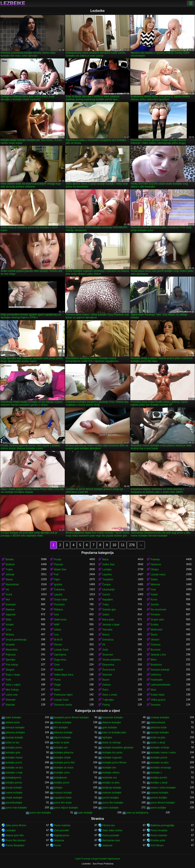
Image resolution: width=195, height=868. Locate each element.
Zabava (106, 685)
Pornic (58, 845)
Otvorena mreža (63, 705)
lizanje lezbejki (14, 788)
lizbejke (58, 788)
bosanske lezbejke (113, 717)
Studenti (59, 670)
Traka (105, 605)
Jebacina (59, 840)
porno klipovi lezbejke (66, 808)
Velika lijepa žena (64, 675)
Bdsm (57, 690)
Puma (57, 680)
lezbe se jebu (158, 738)
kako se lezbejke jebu (114, 733)
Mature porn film (15, 835)
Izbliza (58, 630)
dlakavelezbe (158, 722)
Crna (8, 630)
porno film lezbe (63, 803)
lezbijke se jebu (111, 783)
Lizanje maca (158, 574)
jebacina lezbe (159, 728)
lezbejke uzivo (62, 773)
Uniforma (156, 675)
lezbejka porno (14, 748)
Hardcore (156, 564)
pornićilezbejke (14, 803)
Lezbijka (107, 569)
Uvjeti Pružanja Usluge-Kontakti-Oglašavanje (97, 859)
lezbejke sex (109, 768)
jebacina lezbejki (63, 733)
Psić (56, 574)
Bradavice (156, 665)
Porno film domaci (16, 840)
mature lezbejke (160, 793)
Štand (154, 635)
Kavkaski (11, 605)
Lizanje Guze (61, 650)
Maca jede (108, 620)
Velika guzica (158, 700)
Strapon (10, 670)
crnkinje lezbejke (160, 717)
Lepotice (107, 574)
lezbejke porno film (65, 763)
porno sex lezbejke (40, 813)
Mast (153, 690)
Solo (57, 615)
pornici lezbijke (159, 798)
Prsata (58, 559)
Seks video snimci (112, 830)
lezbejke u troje (14, 773)
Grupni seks (157, 620)
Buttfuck (10, 564)
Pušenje (155, 559)
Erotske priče (158, 840)
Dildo (8, 620)
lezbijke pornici (14, 783)
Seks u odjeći (13, 685)
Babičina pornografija (163, 825)
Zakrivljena (60, 655)
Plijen (57, 580)
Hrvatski (10, 645)
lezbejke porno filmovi (114, 763)
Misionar (155, 585)
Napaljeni (108, 600)
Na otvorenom (159, 610)
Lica (56, 635)
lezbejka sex (61, 748)
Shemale (11, 700)
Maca (105, 559)
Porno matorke (62, 825)
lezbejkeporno (13, 778)
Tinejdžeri (108, 580)
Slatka (154, 580)
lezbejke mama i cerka (163, 753)
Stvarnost (108, 655)
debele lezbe (13, 722)
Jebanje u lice (158, 655)
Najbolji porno (62, 835)
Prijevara (11, 655)
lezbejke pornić (159, 758)
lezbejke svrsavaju (161, 768)
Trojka (9, 569)
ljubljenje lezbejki (112, 788)
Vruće (9, 595)
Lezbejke (11, 830)
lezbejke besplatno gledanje (118, 748)
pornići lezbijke (111, 798)
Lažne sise (12, 695)
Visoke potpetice (111, 660)
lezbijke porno (62, 783)
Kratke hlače (158, 695)
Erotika (155, 625)
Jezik (105, 650)
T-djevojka (108, 700)
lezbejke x (156, 773)
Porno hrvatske (159, 830)
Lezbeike (13, 3)
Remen (58, 645)
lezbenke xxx (110, 778)
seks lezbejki (85, 813)
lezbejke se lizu (14, 768)
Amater (10, 625)
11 (123, 545)
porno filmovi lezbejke (163, 803)
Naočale (10, 705)
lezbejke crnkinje (160, 748)
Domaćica (108, 640)
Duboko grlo (109, 610)
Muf (8, 600)
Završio (155, 605)
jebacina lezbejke (15, 733)
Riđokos (59, 610)
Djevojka (10, 660)
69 (104, 645)
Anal (153, 590)
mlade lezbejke (14, 798)
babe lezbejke (13, 717)
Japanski (11, 615)
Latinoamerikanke (161, 685)
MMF (57, 625)
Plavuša (59, 564)
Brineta (10, 559)
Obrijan (155, 569)
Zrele (57, 665)
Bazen (106, 680)
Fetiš (8, 680)
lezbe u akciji (158, 743)
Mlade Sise (60, 569)
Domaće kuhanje (160, 670)
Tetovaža (107, 630)
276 (132, 545)
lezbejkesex (61, 778)
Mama (9, 580)
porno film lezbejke (113, 803)
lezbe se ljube (62, 743)
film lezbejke (61, 728)
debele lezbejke (63, 722)
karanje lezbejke (160, 733)
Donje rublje (61, 600)
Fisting (106, 705)
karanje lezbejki (14, 738)
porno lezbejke (110, 808)
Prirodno (155, 615)
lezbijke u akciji (159, 783)
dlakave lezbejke (112, 722)
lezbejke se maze (64, 768)
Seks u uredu (110, 695)
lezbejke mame (14, 758)
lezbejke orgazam (112, 758)
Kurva (154, 600)
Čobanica (59, 590)
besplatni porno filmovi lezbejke (72, 717)
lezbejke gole (13, 753)
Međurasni (157, 630)
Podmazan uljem (63, 695)
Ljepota (58, 595)
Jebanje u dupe (111, 625)
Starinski (107, 675)
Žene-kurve (109, 670)
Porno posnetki (111, 835)
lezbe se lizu (13, 743)
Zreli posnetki (61, 830)
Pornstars (59, 605)
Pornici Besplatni (15, 845)
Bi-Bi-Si (58, 640)
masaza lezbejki (63, 793)
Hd (7, 590)
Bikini (154, 660)
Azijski (154, 595)
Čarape (106, 585)
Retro (105, 690)
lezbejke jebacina (64, 753)
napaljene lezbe (63, 798)
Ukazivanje (108, 590)
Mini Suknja (12, 690)
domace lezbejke (15, 728)
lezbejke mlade (62, 758)
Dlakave (10, 610)
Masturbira (12, 650)
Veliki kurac (60, 620)
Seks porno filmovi (16, 825)
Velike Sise (108, 564)
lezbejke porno (14, 763)
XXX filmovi (157, 845)
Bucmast (156, 650)
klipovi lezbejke (63, 738)
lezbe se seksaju (112, 743)
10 (114, 545)
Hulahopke (157, 680)
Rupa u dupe (13, 675)
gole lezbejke (110, 728)
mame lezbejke (14, 793)
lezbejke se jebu (160, 763)
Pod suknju (12, 665)
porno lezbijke (158, 808)
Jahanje (10, 574)
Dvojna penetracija (16, 640)
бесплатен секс (111, 840)
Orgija (57, 685)
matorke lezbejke (112, 793)
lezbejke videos (111, 773)
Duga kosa (60, 660)
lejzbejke (107, 738)
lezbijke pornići (159, 778)
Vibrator (155, 640)
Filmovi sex (109, 825)
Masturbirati (12, 585)
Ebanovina (108, 665)
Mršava (10, 635)
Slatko (106, 615)
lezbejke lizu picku (112, 753)
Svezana (156, 705)
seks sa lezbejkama (137, 813)
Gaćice (106, 595)
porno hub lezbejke (16, 808)
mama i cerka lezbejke (163, 788)
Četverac (156, 645)
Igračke (58, 585)
